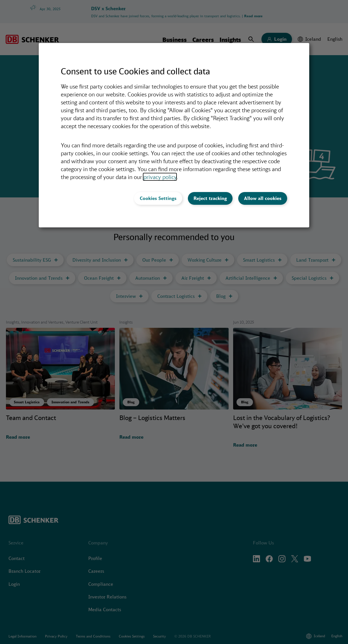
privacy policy (160, 177)
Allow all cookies (263, 198)
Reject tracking (210, 198)
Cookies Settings (158, 198)
